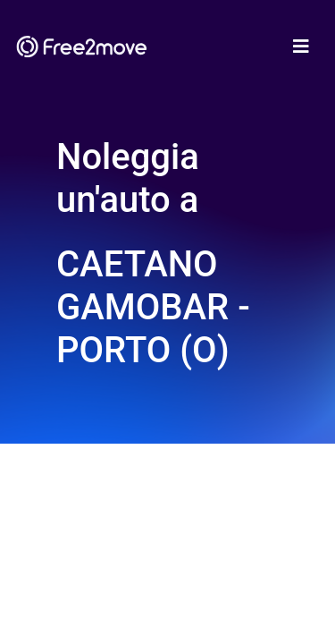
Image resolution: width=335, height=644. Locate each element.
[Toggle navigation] (301, 47)
